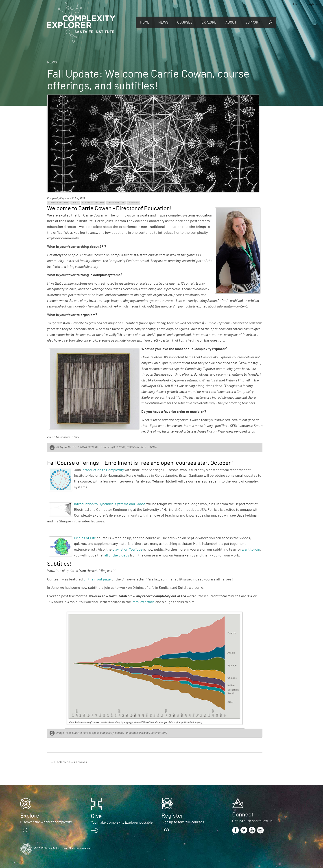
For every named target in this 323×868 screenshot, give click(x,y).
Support (253, 22)
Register (312, 4)
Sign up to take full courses (183, 822)
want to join (251, 550)
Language (133, 203)
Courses (185, 22)
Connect (243, 815)
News (163, 22)
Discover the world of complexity (46, 822)
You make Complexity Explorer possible (122, 823)
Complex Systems (58, 203)
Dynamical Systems (93, 203)
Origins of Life (116, 203)
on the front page (97, 579)
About (231, 22)
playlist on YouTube (128, 550)
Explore (209, 22)
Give (96, 816)
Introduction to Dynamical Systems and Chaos (110, 504)
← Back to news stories (69, 762)
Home (145, 22)
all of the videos (117, 555)
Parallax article (143, 602)
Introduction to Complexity (103, 470)
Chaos (75, 203)
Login (297, 4)
